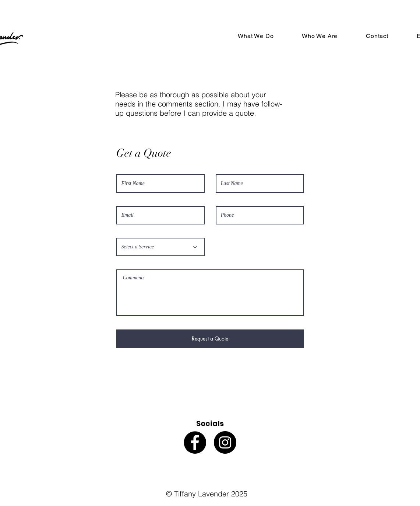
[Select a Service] (160, 247)
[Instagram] (225, 442)
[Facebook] (195, 442)
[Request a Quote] (210, 339)
